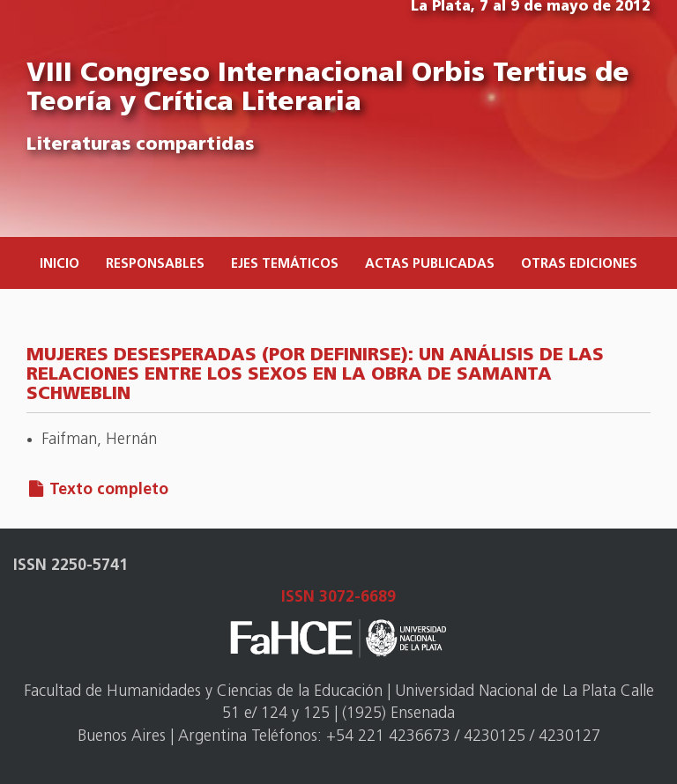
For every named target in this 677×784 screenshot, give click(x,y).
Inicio (60, 265)
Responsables (155, 265)
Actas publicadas (430, 265)
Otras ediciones (579, 265)
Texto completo (109, 490)
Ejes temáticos (285, 265)
